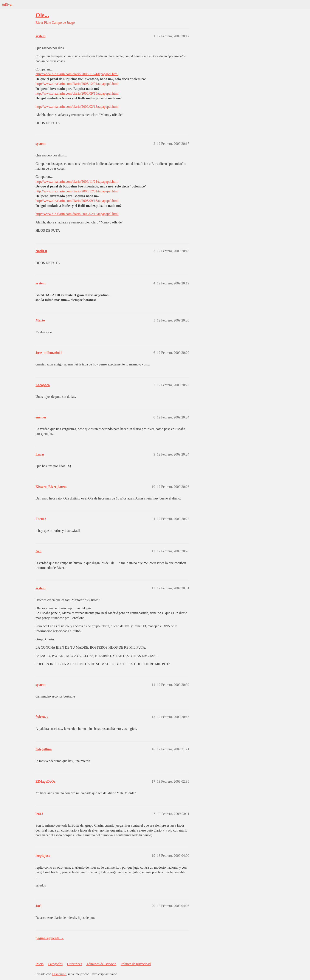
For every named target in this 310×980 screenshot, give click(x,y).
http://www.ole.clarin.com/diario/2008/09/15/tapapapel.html (77, 93)
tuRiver (7, 4)
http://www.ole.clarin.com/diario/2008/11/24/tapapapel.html (77, 74)
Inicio (40, 964)
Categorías (55, 964)
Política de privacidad (136, 964)
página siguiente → (50, 938)
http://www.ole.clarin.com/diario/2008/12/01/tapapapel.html (77, 84)
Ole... (42, 15)
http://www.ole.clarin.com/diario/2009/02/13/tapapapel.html (77, 107)
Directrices (74, 964)
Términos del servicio (101, 964)
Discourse (59, 974)
